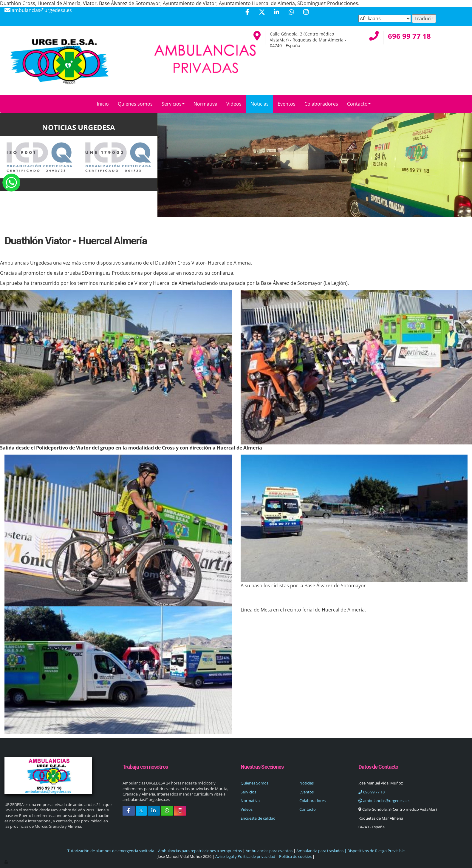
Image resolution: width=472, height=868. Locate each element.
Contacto (359, 104)
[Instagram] (306, 13)
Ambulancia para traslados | (321, 851)
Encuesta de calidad (258, 818)
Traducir (424, 18)
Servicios (173, 104)
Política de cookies (295, 856)
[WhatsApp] (291, 13)
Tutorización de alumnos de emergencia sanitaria (111, 851)
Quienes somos (135, 104)
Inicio (103, 104)
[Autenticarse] (7, 862)
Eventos (287, 104)
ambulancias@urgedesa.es (384, 801)
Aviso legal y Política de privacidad (245, 856)
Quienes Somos (254, 783)
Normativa (205, 104)
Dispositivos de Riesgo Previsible (376, 851)
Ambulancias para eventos (269, 851)
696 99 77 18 (372, 792)
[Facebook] (247, 13)
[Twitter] (262, 13)
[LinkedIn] (276, 13)
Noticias (260, 104)
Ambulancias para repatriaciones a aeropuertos (200, 851)
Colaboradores (321, 104)
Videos (234, 104)
